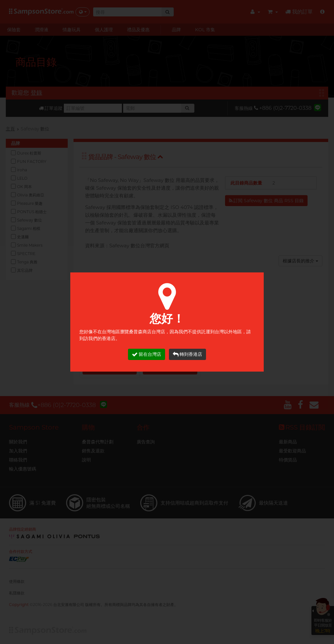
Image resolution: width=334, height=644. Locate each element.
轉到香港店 (187, 354)
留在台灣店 (147, 354)
